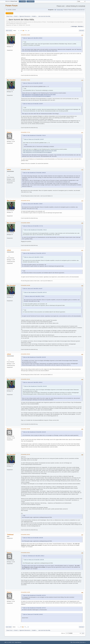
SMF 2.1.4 (6, 642)
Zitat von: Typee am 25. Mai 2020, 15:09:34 (33, 38)
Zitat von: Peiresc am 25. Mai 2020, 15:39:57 (33, 83)
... (20, 31)
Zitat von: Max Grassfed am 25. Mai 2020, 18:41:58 (34, 357)
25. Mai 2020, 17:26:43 (25, 170)
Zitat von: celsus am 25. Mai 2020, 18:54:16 (33, 382)
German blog (60, 10)
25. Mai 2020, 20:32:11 (25, 553)
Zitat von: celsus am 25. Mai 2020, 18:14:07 (33, 289)
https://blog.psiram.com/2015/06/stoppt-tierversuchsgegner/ (36, 96)
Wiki (55, 10)
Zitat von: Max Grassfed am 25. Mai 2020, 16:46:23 (34, 173)
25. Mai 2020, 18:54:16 (25, 354)
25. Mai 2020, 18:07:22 (25, 201)
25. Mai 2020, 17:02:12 (25, 80)
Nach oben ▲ (83, 642)
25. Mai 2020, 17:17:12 (25, 132)
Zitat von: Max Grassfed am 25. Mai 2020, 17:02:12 (34, 135)
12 (29, 31)
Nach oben (9, 627)
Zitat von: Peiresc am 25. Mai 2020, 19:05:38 (33, 538)
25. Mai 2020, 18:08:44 (25, 223)
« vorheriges (74, 26)
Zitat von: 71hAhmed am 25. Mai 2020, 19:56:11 (34, 556)
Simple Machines (18, 642)
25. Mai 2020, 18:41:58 (25, 285)
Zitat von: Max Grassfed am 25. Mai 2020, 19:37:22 (34, 595)
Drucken (82, 31)
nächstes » (81, 26)
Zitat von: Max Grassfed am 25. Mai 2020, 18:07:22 (34, 253)
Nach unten (9, 31)
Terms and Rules (76, 642)
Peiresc (9, 132)
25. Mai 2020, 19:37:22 (25, 454)
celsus (9, 170)
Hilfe (71, 642)
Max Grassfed (11, 35)
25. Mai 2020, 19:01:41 (25, 379)
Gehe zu (63, 633)
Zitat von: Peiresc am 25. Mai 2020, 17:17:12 (33, 226)
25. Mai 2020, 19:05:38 (25, 429)
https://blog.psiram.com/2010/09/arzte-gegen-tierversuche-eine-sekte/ (39, 95)
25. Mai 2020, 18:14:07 (25, 250)
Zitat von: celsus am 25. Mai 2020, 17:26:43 (33, 204)
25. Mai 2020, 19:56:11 (25, 535)
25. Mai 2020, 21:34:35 (25, 592)
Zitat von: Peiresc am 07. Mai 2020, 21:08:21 (33, 614)
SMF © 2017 (12, 642)
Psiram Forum (12, 6)
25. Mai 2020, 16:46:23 (25, 35)
